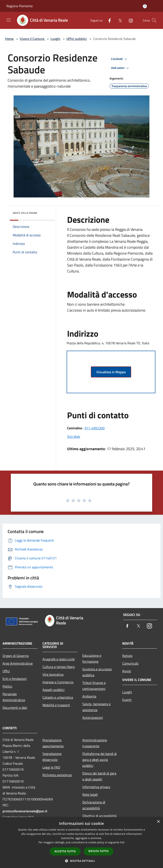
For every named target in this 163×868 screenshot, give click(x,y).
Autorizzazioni (93, 718)
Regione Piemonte (20, 6)
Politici (7, 686)
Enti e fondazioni (15, 679)
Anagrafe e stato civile (59, 659)
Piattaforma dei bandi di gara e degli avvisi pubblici (100, 760)
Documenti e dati (15, 708)
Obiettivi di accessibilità (99, 816)
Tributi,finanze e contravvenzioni (94, 686)
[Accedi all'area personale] (145, 6)
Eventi (127, 700)
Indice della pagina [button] (25, 213)
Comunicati (130, 663)
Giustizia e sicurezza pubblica (97, 672)
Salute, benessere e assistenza (96, 707)
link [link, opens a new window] (122, 842)
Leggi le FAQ (51, 767)
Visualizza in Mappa (111, 372)
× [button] (158, 822)
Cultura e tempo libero (59, 667)
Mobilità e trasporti (56, 705)
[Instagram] (129, 20)
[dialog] (81, 843)
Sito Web (74, 437)
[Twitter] (118, 20)
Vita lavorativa (53, 674)
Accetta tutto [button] (65, 851)
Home (9, 39)
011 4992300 (95, 428)
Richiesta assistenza (57, 775)
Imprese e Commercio (58, 682)
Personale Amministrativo (14, 697)
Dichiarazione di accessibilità (94, 805)
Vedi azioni (121, 68)
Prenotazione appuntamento (53, 743)
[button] (81, 861)
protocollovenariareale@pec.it (25, 811)
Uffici (6, 671)
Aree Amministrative (18, 663)
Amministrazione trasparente (95, 743)
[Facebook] (108, 20)
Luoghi (55, 39)
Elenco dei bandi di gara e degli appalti (99, 776)
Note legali (90, 794)
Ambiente (89, 696)
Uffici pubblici (77, 39)
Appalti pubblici (53, 690)
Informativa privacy (96, 787)
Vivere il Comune (32, 39)
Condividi (120, 59)
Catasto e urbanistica (58, 697)
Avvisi (127, 671)
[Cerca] (154, 20)
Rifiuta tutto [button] (99, 851)
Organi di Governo (16, 656)
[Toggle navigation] (8, 20)
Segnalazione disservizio (52, 757)
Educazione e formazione (92, 658)
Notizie (127, 656)
